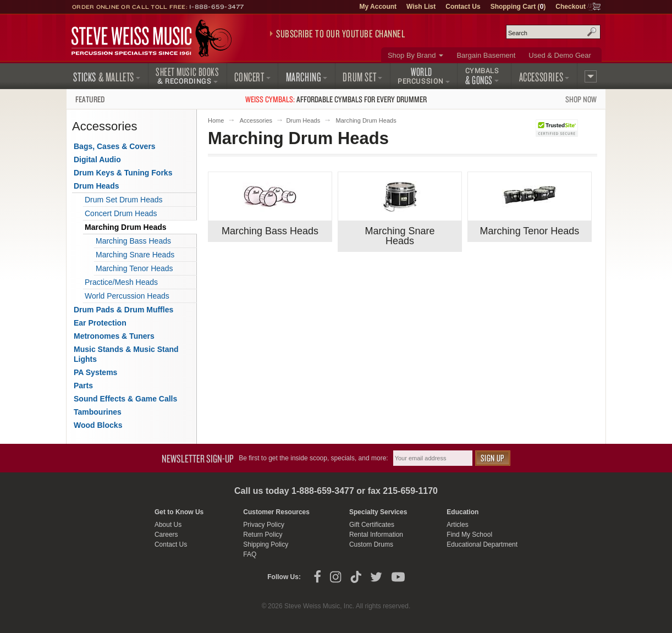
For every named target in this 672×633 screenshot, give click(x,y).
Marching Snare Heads (400, 236)
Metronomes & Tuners (114, 336)
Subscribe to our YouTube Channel (340, 34)
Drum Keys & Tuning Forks (123, 173)
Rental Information (376, 535)
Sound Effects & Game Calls (125, 399)
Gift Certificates (372, 525)
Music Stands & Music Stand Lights (126, 354)
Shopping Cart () (518, 7)
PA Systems (95, 372)
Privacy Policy (264, 525)
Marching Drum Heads (126, 227)
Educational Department (482, 544)
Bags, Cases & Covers (115, 146)
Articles (457, 525)
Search (592, 32)
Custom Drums (371, 544)
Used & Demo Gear (560, 55)
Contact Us (463, 7)
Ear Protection (100, 323)
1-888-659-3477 (217, 7)
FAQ (250, 554)
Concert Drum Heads (121, 213)
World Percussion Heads (127, 296)
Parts (83, 386)
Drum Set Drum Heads (124, 200)
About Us (168, 525)
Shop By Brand (412, 55)
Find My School (469, 535)
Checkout (571, 7)
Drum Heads (303, 120)
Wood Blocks (98, 425)
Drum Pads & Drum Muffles (123, 310)
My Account (378, 7)
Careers (166, 535)
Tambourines (98, 412)
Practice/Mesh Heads (121, 282)
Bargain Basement (486, 55)
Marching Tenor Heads (530, 231)
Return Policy (263, 535)
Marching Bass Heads (270, 231)
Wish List (421, 7)
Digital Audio (97, 159)
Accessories (256, 120)
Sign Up (493, 458)
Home (216, 120)
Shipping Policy (266, 544)
